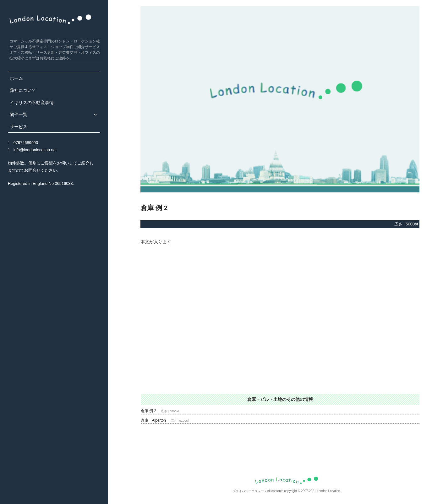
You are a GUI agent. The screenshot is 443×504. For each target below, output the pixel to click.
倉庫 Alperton (153, 420)
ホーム (16, 78)
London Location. (329, 491)
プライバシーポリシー (248, 491)
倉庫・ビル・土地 (265, 399)
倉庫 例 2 (148, 411)
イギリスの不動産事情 (32, 102)
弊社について (23, 90)
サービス (19, 127)
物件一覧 (19, 114)
